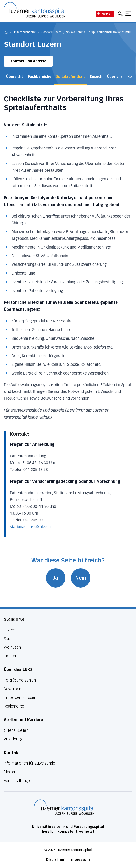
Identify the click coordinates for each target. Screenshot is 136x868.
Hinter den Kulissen (20, 698)
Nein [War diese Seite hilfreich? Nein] (81, 578)
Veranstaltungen (18, 781)
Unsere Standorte (24, 33)
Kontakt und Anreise (28, 61)
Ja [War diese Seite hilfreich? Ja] (56, 578)
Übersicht (15, 77)
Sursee (10, 639)
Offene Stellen (16, 730)
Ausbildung (13, 739)
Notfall (105, 14)
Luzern (10, 630)
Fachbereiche (40, 77)
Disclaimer (55, 860)
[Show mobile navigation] (128, 14)
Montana (12, 656)
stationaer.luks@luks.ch (30, 527)
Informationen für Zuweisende (29, 763)
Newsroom (13, 689)
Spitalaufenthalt (76, 33)
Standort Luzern (51, 33)
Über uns (115, 77)
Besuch (96, 77)
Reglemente (14, 706)
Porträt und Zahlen (20, 680)
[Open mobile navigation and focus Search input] (121, 14)
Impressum (80, 860)
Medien (10, 772)
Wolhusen (12, 647)
